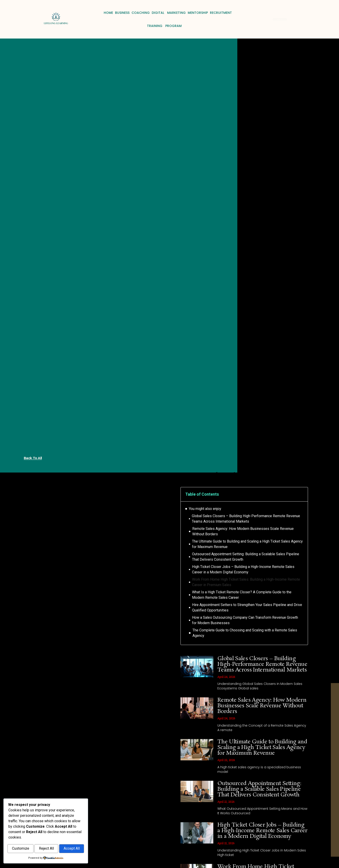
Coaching (141, 13)
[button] (301, 494)
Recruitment (221, 13)
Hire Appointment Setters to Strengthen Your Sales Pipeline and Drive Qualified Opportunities (247, 607)
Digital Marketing (169, 13)
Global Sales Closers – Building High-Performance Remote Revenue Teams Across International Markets (246, 519)
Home (108, 13)
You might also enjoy (205, 509)
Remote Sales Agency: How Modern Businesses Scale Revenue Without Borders (243, 531)
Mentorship (198, 13)
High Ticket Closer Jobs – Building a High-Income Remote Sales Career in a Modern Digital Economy (243, 569)
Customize (21, 849)
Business (122, 13)
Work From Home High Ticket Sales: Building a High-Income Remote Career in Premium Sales (246, 582)
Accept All (72, 849)
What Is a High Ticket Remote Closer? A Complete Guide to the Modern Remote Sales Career (242, 595)
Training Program (164, 26)
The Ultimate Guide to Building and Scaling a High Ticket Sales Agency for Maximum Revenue (247, 544)
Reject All (46, 849)
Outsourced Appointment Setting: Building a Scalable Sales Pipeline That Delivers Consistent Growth (246, 557)
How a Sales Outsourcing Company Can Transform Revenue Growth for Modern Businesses (245, 620)
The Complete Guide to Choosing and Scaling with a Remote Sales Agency (245, 633)
